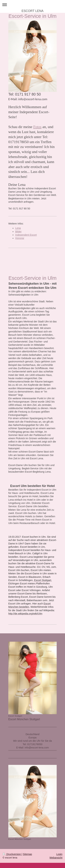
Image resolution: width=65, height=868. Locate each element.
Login (59, 854)
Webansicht (56, 858)
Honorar (20, 238)
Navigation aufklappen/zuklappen (32, 5)
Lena (18, 228)
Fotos (37, 127)
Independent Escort (26, 235)
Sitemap (27, 854)
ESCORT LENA (32, 11)
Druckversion (12, 854)
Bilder (18, 232)
